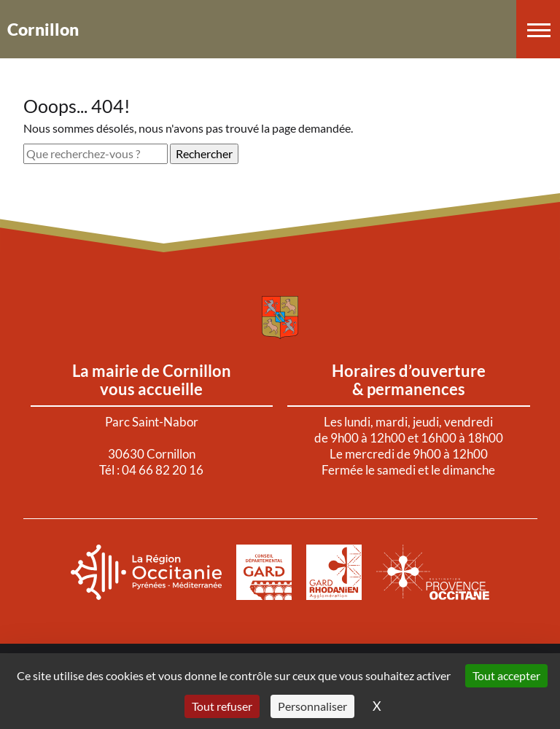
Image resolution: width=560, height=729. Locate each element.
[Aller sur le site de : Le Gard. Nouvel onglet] (264, 572)
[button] (538, 29)
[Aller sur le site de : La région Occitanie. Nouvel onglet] (146, 572)
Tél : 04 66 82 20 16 (151, 470)
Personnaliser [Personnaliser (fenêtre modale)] (312, 706)
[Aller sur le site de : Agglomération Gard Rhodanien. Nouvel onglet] (334, 572)
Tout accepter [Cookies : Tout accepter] (506, 675)
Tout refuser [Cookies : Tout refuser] (222, 706)
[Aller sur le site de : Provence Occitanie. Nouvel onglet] (433, 572)
